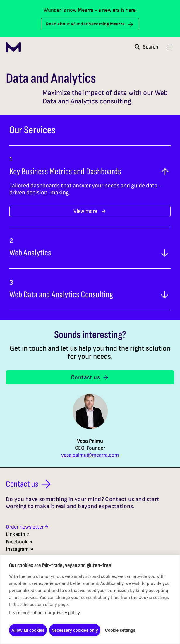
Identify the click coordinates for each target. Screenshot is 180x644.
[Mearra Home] (13, 47)
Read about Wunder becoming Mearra (90, 24)
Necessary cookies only (75, 630)
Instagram (20, 549)
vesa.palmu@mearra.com (90, 455)
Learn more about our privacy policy (44, 613)
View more (90, 211)
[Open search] (146, 47)
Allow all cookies (28, 630)
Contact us (90, 377)
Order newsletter (27, 527)
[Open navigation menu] (170, 47)
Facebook (19, 542)
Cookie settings (120, 630)
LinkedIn (18, 534)
